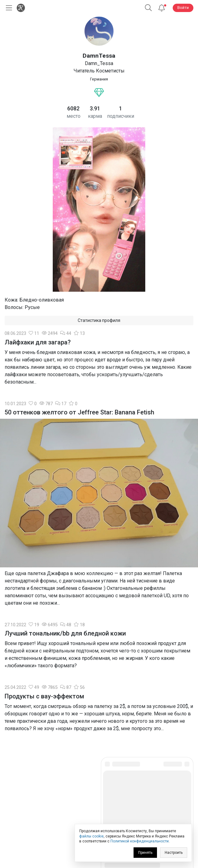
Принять (145, 853)
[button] (148, 8)
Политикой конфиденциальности (140, 841)
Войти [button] (183, 8)
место (74, 116)
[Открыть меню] (8, 8)
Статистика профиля (99, 320)
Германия (99, 79)
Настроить (174, 853)
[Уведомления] (162, 8)
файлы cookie (91, 836)
